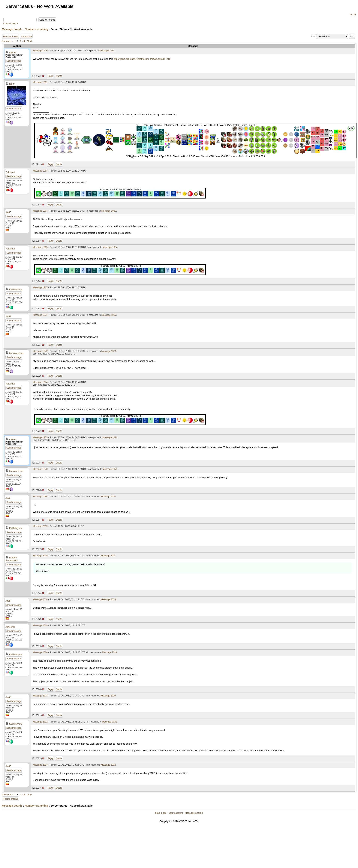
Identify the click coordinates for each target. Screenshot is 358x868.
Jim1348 (10, 627)
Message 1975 (40, 437)
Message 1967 (40, 287)
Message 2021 (40, 696)
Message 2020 (40, 652)
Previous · (8, 41)
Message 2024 (40, 765)
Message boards (12, 29)
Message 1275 (107, 51)
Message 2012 (40, 526)
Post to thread (11, 36)
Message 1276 (40, 51)
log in (353, 15)
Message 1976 (40, 469)
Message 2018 (40, 599)
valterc (13, 53)
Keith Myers (16, 289)
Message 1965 (40, 247)
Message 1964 (40, 211)
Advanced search (10, 24)
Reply (51, 76)
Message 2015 (40, 556)
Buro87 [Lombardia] (12, 559)
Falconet (10, 172)
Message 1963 (40, 171)
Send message (14, 61)
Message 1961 (40, 82)
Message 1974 (40, 382)
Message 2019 (40, 625)
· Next (29, 41)
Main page (161, 813)
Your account (176, 813)
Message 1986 (40, 497)
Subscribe (26, 36)
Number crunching (36, 29)
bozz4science (17, 353)
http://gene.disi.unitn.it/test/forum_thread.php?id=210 (142, 59)
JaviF (8, 212)
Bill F (12, 84)
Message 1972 (40, 351)
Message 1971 (40, 315)
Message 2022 (40, 722)
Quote (59, 76)
